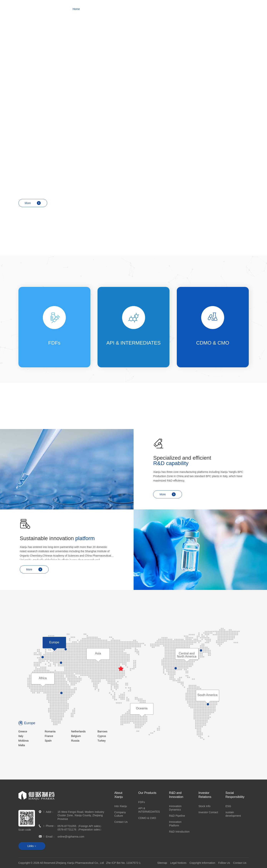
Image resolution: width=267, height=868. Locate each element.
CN (245, 9)
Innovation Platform (175, 824)
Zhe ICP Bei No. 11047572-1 (123, 863)
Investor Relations (205, 795)
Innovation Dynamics (175, 808)
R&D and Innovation (176, 795)
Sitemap (162, 863)
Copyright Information (202, 863)
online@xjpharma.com (71, 837)
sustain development (233, 814)
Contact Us (121, 822)
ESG (228, 806)
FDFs (141, 802)
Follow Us (224, 863)
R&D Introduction (179, 832)
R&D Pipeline (177, 816)
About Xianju (119, 795)
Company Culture (120, 814)
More (33, 86)
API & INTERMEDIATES (149, 810)
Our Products (147, 793)
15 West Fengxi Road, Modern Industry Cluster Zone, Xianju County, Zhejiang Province (81, 815)
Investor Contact (208, 812)
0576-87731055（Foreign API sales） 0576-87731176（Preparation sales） (80, 828)
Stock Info (204, 806)
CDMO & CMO (147, 818)
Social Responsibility (235, 795)
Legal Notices (178, 863)
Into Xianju (121, 806)
